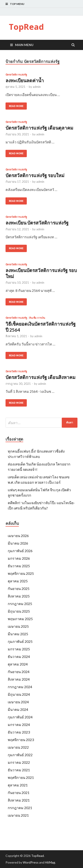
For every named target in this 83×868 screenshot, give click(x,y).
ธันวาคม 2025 (19, 566)
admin (37, 87)
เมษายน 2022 (18, 747)
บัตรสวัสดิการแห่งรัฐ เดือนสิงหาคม (41, 377)
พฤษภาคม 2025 (20, 619)
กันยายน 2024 (19, 672)
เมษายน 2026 (18, 536)
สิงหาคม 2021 (19, 800)
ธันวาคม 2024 (19, 657)
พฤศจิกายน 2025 (21, 573)
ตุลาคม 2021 (18, 785)
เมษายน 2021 (18, 815)
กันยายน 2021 (19, 793)
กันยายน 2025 (19, 588)
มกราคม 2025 (19, 649)
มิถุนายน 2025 (19, 611)
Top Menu (17, 4)
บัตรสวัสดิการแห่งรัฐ (16, 75)
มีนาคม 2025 (18, 634)
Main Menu (24, 45)
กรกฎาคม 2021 (20, 808)
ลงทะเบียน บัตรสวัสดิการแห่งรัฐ (37, 223)
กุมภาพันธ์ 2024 (20, 717)
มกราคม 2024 (19, 725)
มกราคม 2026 (19, 558)
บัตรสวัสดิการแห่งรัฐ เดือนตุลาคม (39, 128)
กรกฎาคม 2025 (20, 604)
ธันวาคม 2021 (19, 770)
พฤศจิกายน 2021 (21, 777)
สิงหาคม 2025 (19, 596)
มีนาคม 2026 (18, 543)
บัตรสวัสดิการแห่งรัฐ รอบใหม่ (35, 175)
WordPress (31, 862)
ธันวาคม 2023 (19, 732)
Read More (16, 106)
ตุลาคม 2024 (18, 664)
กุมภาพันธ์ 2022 (20, 755)
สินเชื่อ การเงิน (37, 318)
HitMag (50, 862)
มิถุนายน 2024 (19, 694)
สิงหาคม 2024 (19, 679)
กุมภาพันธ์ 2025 (20, 641)
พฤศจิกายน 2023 (21, 740)
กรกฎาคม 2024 (20, 687)
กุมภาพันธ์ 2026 (20, 551)
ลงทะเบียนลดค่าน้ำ (25, 80)
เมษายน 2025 (18, 626)
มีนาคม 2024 (18, 709)
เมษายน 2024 (18, 702)
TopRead (26, 27)
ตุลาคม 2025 (18, 581)
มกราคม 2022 (19, 762)
